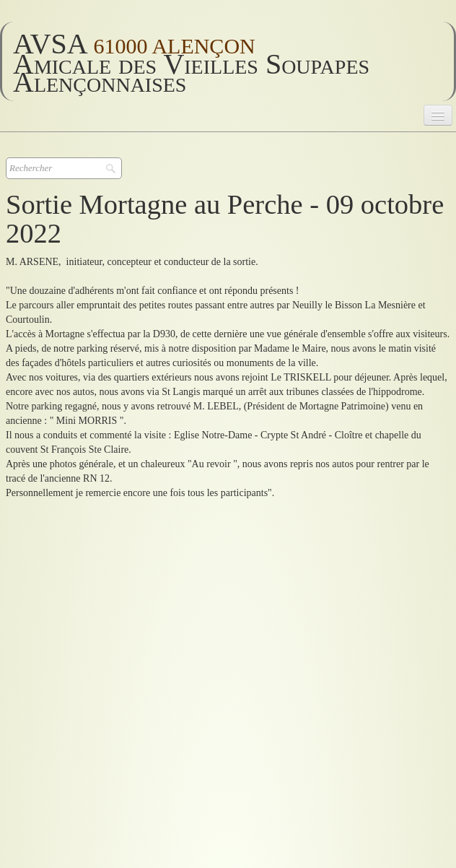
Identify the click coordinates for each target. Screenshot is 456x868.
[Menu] (438, 115)
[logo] (228, 61)
